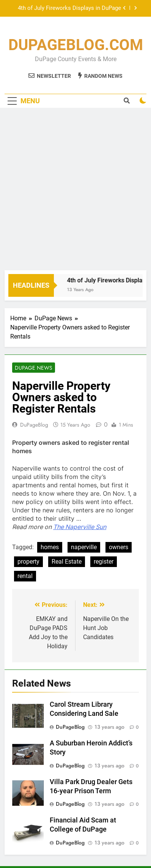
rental (25, 576)
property (28, 562)
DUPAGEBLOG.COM (76, 45)
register (104, 562)
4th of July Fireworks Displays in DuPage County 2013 (69, 8)
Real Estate (67, 562)
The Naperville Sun (80, 527)
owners (119, 547)
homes (50, 547)
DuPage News (34, 368)
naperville (84, 547)
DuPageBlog (34, 425)
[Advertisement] (75, 191)
